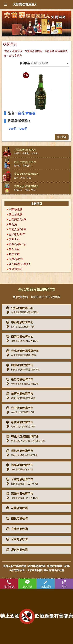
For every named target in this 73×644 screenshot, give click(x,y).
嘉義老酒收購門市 (19, 465)
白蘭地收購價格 (33, 51)
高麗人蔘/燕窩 (17, 229)
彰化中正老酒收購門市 (22, 437)
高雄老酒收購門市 (19, 494)
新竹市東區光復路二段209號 (22, 384)
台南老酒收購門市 (19, 479)
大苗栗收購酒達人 (25, 4)
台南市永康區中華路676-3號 (21, 484)
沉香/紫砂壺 (16, 259)
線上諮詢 (46, 584)
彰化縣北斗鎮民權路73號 (20, 427)
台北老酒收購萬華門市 (22, 351)
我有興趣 (62, 137)
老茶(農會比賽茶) (19, 264)
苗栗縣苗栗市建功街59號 (20, 398)
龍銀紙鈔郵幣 (17, 234)
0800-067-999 (41, 297)
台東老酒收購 (16, 539)
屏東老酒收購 (16, 550)
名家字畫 (14, 254)
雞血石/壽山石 (17, 244)
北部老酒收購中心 (19, 308)
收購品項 (17, 51)
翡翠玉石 (14, 239)
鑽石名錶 (14, 249)
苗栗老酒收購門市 (19, 394)
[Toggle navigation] (6, 4)
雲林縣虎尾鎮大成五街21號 (21, 455)
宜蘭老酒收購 (16, 529)
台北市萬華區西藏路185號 (20, 355)
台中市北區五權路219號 (19, 327)
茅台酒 (13, 224)
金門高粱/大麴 (17, 219)
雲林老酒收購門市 (19, 451)
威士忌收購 (16, 214)
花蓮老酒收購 (16, 508)
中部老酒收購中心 (19, 322)
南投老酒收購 (16, 518)
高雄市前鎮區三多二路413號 (22, 341)
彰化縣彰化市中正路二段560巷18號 (25, 441)
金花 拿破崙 (15, 56)
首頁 (7, 51)
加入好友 (27, 584)
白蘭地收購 (16, 209)
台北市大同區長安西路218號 (22, 312)
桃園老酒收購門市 (19, 365)
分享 (64, 584)
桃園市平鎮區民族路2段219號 (22, 370)
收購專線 (9, 584)
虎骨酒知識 (16, 269)
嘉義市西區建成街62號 (19, 470)
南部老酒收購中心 (19, 337)
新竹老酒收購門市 (19, 379)
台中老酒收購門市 (19, 408)
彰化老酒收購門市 (19, 422)
